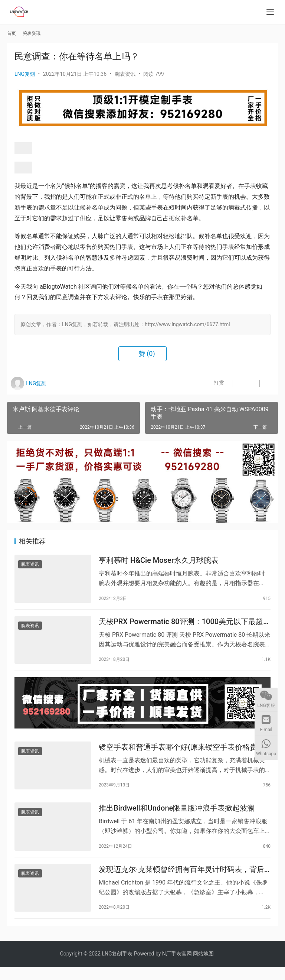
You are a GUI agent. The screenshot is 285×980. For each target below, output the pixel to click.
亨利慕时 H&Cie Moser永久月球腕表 (159, 561)
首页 (12, 33)
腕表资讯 (125, 74)
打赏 (211, 383)
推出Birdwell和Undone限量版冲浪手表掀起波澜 (177, 818)
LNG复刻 (25, 74)
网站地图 (203, 967)
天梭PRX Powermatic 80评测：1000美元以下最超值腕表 (181, 625)
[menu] (270, 12)
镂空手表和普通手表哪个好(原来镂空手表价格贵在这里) (182, 755)
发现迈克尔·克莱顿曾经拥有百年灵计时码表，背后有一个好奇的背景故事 (181, 881)
